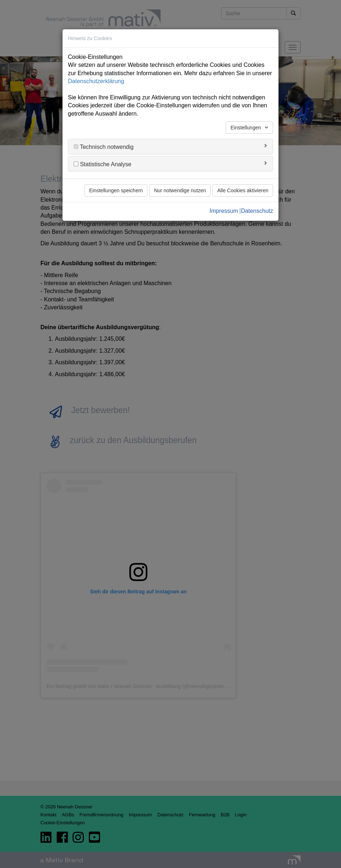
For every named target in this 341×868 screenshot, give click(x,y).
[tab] (170, 147)
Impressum (224, 211)
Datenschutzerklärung (96, 81)
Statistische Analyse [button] (105, 164)
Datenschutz (257, 211)
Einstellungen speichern (116, 190)
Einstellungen (246, 128)
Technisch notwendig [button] (106, 147)
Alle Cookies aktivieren (243, 190)
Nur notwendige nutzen (180, 190)
